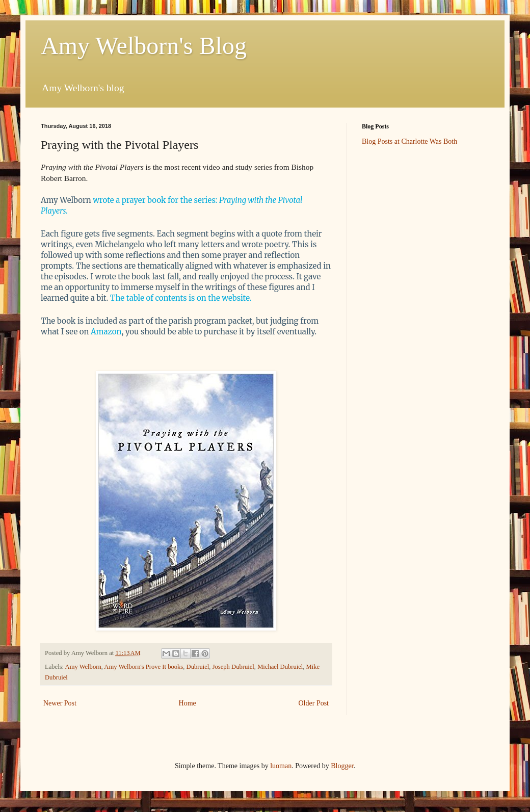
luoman (281, 766)
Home (188, 703)
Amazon (106, 332)
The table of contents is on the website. (182, 298)
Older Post (314, 703)
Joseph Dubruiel (233, 667)
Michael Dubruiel (280, 667)
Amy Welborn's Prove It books (143, 667)
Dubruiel (198, 667)
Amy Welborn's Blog (144, 46)
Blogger (342, 766)
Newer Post (60, 703)
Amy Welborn (83, 667)
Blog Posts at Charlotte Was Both (409, 141)
